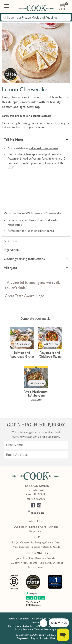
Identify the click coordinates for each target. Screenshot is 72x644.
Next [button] (65, 53)
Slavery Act (36, 622)
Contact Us (26, 542)
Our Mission (20, 526)
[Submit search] (5, 18)
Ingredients (12, 250)
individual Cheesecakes (43, 148)
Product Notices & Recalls (45, 547)
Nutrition (10, 241)
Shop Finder (36, 531)
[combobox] (36, 17)
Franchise (28, 558)
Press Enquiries (21, 547)
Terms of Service (43, 629)
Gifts (57, 542)
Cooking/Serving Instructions (24, 259)
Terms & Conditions (19, 618)
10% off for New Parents (23, 562)
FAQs (15, 542)
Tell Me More (13, 140)
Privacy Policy (39, 618)
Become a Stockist (46, 558)
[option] (36, 53)
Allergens (10, 268)
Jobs (19, 558)
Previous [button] (7, 53)
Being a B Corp (38, 526)
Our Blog (53, 526)
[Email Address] (36, 455)
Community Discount (51, 562)
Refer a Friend (36, 567)
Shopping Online (44, 542)
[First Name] (36, 445)
